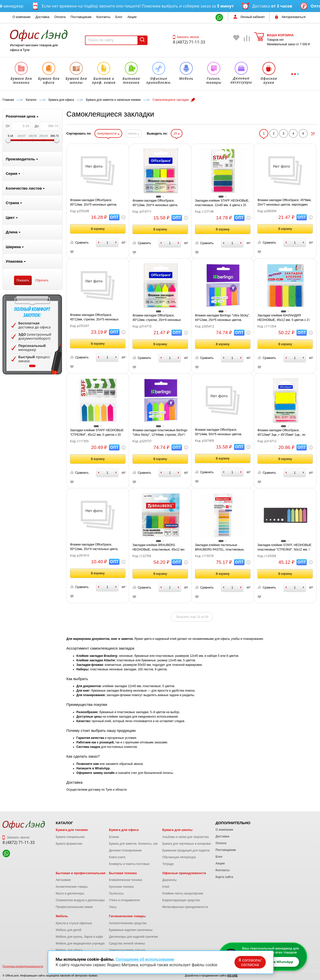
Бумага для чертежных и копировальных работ (195, 844)
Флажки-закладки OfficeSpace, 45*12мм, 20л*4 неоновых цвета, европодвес (155, 203)
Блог (119, 17)
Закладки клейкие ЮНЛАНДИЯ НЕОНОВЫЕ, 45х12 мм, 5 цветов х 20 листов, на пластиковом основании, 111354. (284, 318)
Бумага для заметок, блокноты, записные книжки (143, 844)
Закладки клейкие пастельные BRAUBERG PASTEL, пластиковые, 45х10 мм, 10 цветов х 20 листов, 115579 (220, 548)
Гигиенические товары (127, 916)
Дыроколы (169, 880)
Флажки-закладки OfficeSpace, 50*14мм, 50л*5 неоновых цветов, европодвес (218, 432)
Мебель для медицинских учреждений (82, 943)
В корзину (98, 229)
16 (177, 134)
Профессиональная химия (74, 907)
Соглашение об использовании (145, 959)
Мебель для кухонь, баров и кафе (79, 937)
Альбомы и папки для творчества (185, 837)
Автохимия (63, 880)
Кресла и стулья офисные (74, 923)
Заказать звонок (186, 37)
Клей (166, 887)
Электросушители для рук (127, 950)
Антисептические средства (128, 923)
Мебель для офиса (69, 950)
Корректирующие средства (181, 900)
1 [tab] (32, 366)
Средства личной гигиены (127, 943)
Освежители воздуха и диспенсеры (80, 900)
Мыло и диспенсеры (70, 893)
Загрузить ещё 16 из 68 (192, 617)
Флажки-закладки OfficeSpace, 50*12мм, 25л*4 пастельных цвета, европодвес (94, 547)
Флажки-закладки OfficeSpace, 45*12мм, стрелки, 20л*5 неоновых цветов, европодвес (94, 317)
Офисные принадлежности (184, 873)
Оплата (60, 17)
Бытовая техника (123, 873)
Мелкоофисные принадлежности (185, 907)
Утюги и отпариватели (124, 900)
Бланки (114, 837)
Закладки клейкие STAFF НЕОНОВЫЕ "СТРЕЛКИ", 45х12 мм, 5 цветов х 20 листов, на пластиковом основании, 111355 (97, 433)
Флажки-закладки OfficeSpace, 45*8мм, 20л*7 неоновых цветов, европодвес (284, 202)
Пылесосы (116, 893)
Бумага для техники (72, 830)
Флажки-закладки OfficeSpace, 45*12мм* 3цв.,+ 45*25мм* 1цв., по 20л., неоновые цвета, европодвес (281, 433)
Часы (113, 907)
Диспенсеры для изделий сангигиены (135, 937)
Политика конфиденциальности (23, 966)
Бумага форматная (69, 844)
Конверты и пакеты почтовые (129, 864)
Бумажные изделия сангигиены (131, 930)
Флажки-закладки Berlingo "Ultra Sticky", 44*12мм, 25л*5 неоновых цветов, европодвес (222, 318)
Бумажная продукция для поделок (186, 850)
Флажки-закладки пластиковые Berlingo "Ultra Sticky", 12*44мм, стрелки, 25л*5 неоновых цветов (160, 433)
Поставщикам (81, 17)
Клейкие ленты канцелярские (183, 893)
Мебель (62, 916)
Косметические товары (72, 887)
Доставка (42, 17)
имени (134, 134)
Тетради (168, 864)
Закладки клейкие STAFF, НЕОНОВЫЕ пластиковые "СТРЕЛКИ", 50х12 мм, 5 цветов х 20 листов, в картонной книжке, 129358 (284, 548)
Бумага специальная (70, 837)
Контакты (103, 17)
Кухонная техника (121, 887)
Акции (132, 17)
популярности (108, 134)
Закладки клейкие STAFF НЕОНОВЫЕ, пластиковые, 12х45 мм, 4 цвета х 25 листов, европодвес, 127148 (222, 203)
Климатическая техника (125, 880)
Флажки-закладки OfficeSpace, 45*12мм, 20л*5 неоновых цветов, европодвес (93, 203)
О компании (21, 17)
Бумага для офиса (124, 830)
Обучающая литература (179, 857)
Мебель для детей (68, 930)
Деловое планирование (125, 850)
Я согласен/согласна (250, 962)
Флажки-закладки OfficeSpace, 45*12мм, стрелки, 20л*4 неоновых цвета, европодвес (157, 318)
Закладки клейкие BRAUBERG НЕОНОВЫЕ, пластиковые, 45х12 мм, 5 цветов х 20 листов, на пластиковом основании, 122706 (159, 548)
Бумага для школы (177, 830)
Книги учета (117, 857)
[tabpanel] (32, 334)
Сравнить (79, 242)
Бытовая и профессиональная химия (86, 873)
